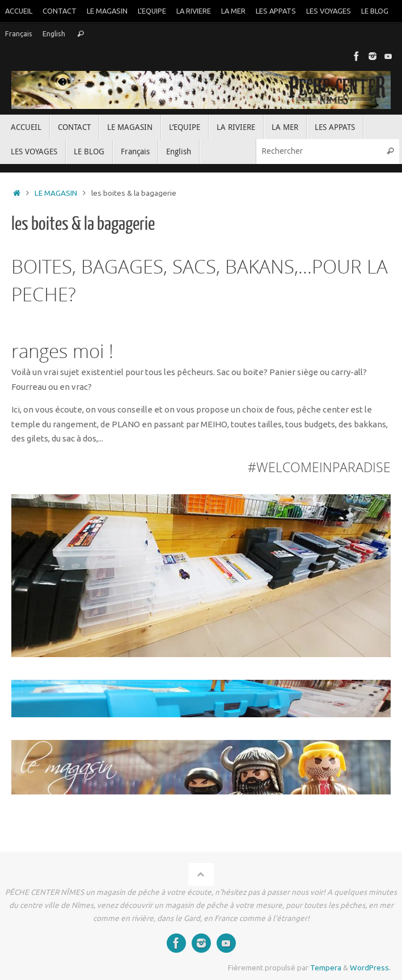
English (54, 33)
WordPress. (370, 968)
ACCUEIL (19, 11)
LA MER (233, 11)
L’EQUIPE (152, 11)
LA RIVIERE (194, 11)
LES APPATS (276, 11)
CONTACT (60, 11)
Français (19, 33)
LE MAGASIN (107, 11)
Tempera (326, 968)
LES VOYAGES (329, 11)
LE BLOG (375, 11)
